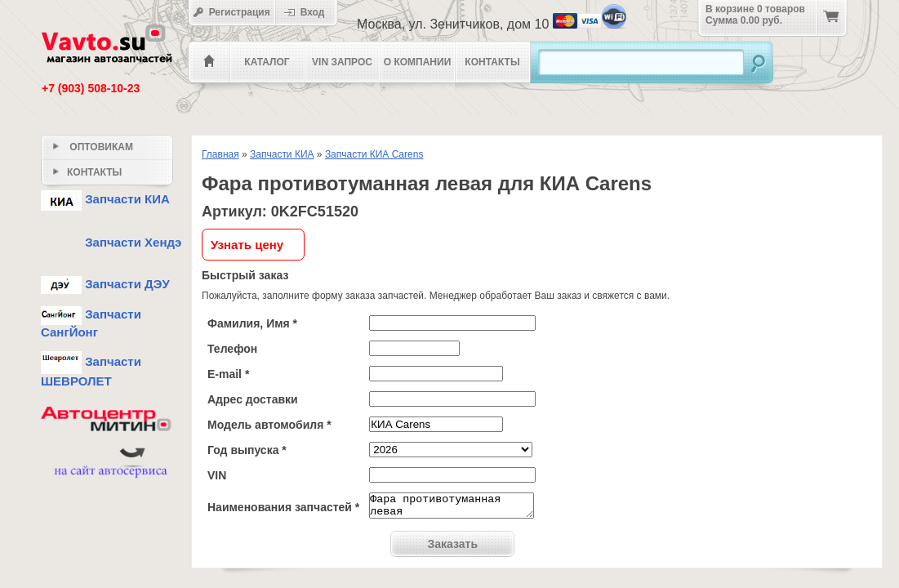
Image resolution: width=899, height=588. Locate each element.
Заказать (453, 549)
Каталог (267, 62)
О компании (418, 62)
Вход (309, 12)
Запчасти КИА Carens (374, 154)
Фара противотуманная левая (452, 508)
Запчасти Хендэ (111, 242)
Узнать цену (247, 245)
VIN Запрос (342, 62)
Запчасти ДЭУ (105, 284)
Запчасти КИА (282, 154)
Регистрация (231, 12)
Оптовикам (93, 147)
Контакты (492, 62)
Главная (220, 154)
